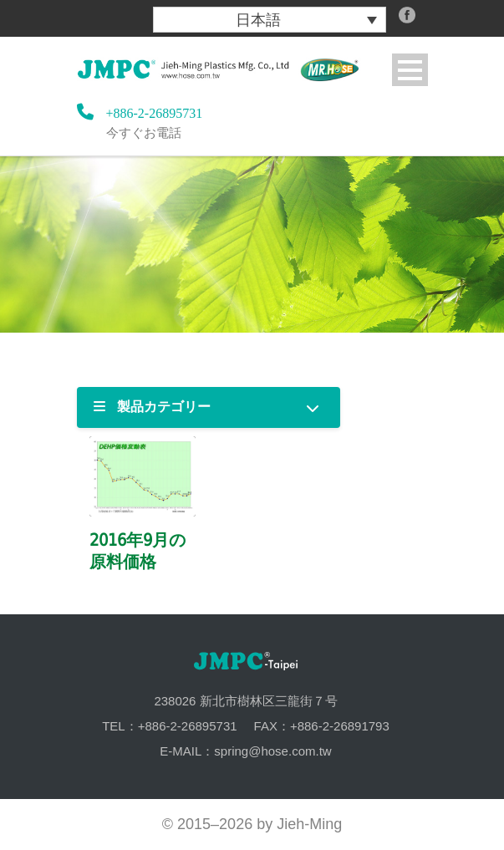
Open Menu (410, 70)
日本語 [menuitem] (258, 20)
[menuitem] (270, 20)
